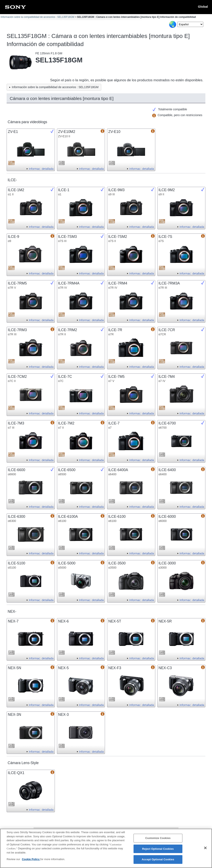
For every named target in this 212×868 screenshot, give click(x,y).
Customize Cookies (158, 840)
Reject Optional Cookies (158, 851)
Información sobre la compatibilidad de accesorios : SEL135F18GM (37, 17)
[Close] (205, 850)
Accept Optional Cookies (158, 861)
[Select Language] (190, 24)
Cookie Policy (31, 861)
